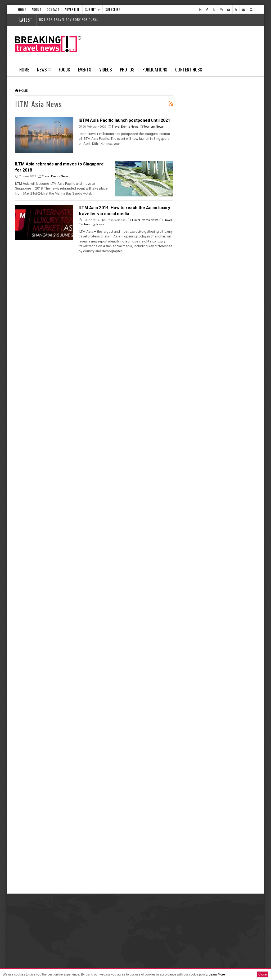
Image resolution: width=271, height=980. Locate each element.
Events (85, 69)
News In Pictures (200, 638)
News (42, 69)
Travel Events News (125, 127)
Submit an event (193, 947)
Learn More (217, 974)
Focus (64, 69)
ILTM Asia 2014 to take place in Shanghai (119, 336)
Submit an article (194, 920)
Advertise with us (111, 920)
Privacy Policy (49, 966)
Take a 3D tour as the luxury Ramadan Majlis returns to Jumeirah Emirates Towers (221, 463)
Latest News (199, 200)
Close (263, 974)
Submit (92, 10)
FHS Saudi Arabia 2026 (222, 579)
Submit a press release (198, 933)
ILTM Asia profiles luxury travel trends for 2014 (62, 393)
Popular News (237, 200)
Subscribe (113, 10)
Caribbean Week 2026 (222, 420)
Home (22, 10)
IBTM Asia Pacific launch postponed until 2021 (124, 120)
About (37, 10)
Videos (106, 69)
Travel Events (197, 540)
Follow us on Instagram (208, 803)
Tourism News (153, 127)
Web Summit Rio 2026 (222, 367)
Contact (53, 10)
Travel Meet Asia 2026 (222, 605)
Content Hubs (189, 69)
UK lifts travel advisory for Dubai (69, 19)
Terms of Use (71, 966)
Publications (155, 69)
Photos (127, 69)
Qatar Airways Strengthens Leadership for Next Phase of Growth (223, 302)
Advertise (72, 10)
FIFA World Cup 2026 (220, 552)
